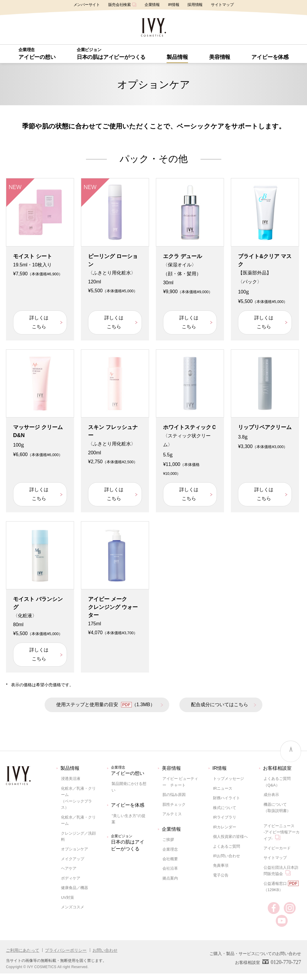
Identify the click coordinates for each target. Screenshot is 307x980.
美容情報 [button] (220, 57)
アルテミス (172, 814)
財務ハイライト (227, 798)
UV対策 (68, 897)
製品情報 (70, 768)
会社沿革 (170, 868)
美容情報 (171, 768)
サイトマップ (222, 5)
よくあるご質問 (227, 846)
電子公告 (221, 875)
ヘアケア (69, 868)
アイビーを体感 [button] (270, 57)
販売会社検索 (122, 5)
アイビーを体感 (128, 805)
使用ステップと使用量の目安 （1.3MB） (106, 705)
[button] (177, 57)
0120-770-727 (286, 962)
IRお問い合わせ (227, 856)
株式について (225, 808)
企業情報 (152, 5)
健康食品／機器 (75, 888)
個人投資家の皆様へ (230, 837)
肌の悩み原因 (174, 795)
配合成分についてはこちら (220, 705)
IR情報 (174, 5)
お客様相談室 (277, 768)
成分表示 (271, 795)
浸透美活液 (71, 779)
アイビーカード (277, 848)
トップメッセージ (228, 779)
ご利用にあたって (23, 950)
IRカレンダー (225, 827)
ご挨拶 (168, 840)
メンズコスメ (73, 907)
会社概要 (170, 859)
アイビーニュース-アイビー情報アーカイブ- (282, 832)
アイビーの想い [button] (37, 54)
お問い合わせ (105, 950)
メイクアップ (73, 859)
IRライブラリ (225, 817)
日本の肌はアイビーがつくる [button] (111, 54)
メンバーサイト (87, 5)
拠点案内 (170, 878)
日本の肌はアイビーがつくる (130, 842)
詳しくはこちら (39, 322)
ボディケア (71, 878)
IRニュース (223, 788)
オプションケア (75, 849)
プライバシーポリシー (66, 950)
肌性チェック (174, 804)
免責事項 (221, 865)
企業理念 (170, 849)
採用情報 (195, 5)
